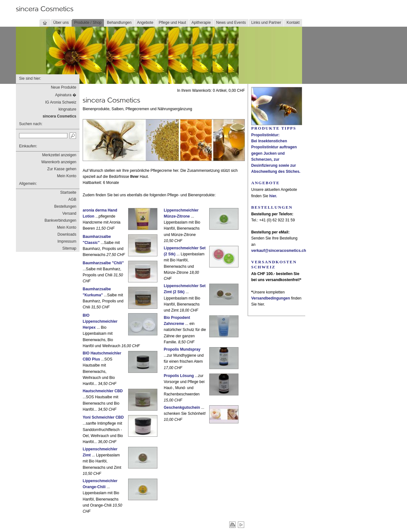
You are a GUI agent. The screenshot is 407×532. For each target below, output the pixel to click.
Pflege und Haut (172, 23)
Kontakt (293, 23)
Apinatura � (66, 95)
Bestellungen (65, 206)
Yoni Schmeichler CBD (103, 417)
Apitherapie (201, 23)
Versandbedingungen (271, 298)
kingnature (67, 109)
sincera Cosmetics (59, 116)
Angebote (145, 23)
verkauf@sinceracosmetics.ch (279, 251)
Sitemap (69, 248)
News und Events (231, 23)
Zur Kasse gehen (62, 169)
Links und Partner (266, 23)
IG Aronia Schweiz (61, 102)
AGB (72, 199)
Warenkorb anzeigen (59, 162)
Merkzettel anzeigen (59, 155)
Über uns (61, 23)
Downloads (67, 234)
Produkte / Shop (88, 23)
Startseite (68, 192)
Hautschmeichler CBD (103, 391)
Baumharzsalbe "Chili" (103, 263)
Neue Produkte (64, 87)
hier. (273, 196)
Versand (69, 213)
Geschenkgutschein (182, 407)
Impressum (67, 241)
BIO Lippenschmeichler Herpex (100, 321)
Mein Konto (67, 176)
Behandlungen (119, 23)
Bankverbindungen (60, 220)
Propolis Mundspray (182, 349)
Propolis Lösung (179, 376)
